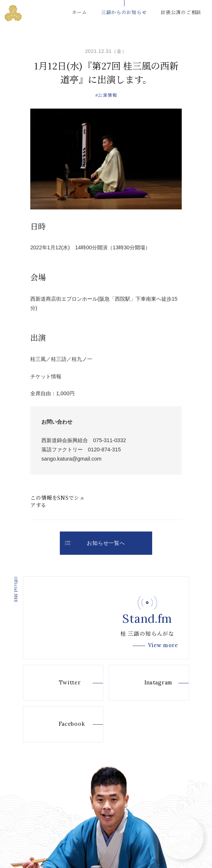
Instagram (147, 683)
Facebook (61, 725)
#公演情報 (106, 95)
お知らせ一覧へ (95, 543)
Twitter (59, 683)
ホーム (80, 12)
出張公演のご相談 (181, 12)
